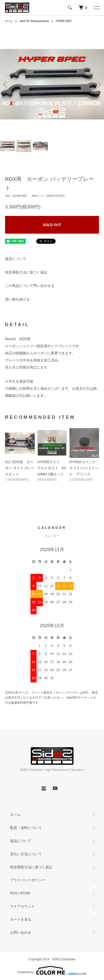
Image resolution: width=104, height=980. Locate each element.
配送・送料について (26, 828)
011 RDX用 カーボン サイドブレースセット (20, 468)
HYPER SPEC (64, 21)
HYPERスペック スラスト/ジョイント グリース (84, 468)
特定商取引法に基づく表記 (26, 272)
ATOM (25, 893)
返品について (16, 259)
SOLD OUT (52, 225)
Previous (6, 84)
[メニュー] (96, 8)
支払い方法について (26, 854)
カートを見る (21, 919)
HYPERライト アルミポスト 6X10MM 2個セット (52, 468)
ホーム (9, 21)
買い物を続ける (17, 299)
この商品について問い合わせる (30, 286)
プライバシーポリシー (28, 880)
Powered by (52, 970)
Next (98, 84)
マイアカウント (22, 906)
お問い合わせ (21, 933)
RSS (14, 893)
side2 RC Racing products (34, 21)
